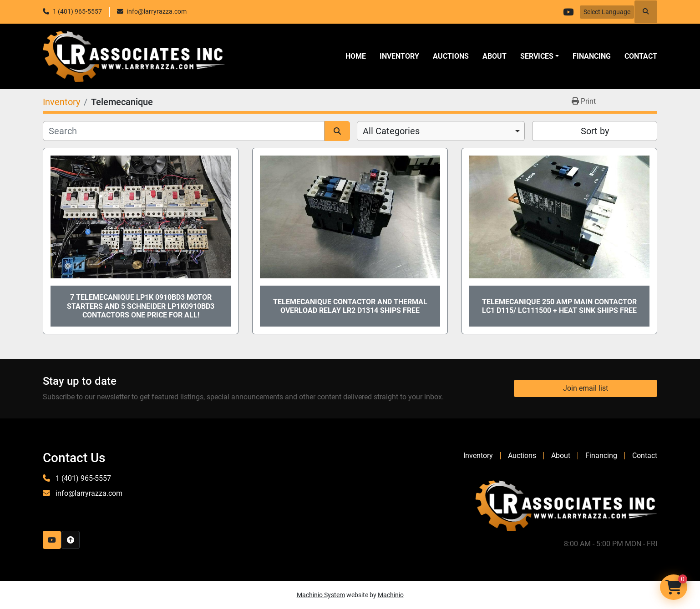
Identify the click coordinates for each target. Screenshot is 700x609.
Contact (641, 56)
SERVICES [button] (537, 56)
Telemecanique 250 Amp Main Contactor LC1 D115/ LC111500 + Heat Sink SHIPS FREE (559, 306)
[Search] (184, 131)
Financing (592, 56)
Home (356, 56)
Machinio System (321, 595)
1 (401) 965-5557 (77, 11)
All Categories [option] (391, 131)
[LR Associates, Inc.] (566, 505)
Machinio (391, 595)
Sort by (595, 131)
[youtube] (568, 12)
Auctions (451, 56)
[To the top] (71, 540)
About (495, 56)
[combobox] (441, 131)
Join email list (586, 388)
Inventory (399, 56)
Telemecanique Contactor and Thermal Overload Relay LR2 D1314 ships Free (350, 306)
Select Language (607, 12)
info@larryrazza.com (157, 11)
